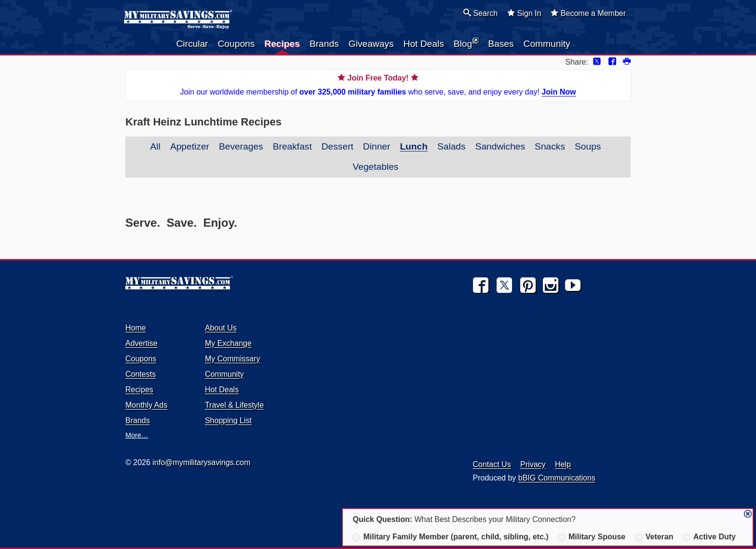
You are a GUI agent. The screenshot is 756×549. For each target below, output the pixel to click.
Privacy (533, 464)
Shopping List (228, 420)
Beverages (241, 146)
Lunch (414, 146)
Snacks (550, 146)
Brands (324, 44)
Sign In (524, 13)
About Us (221, 328)
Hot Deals (424, 44)
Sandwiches (500, 146)
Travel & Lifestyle (234, 405)
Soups (588, 146)
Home (136, 328)
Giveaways (371, 44)
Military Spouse (592, 537)
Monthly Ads (146, 405)
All (155, 146)
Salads (452, 146)
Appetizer (190, 146)
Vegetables (376, 167)
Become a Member (588, 13)
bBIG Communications (557, 478)
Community (547, 44)
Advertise (142, 343)
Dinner (377, 146)
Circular (192, 44)
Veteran (654, 537)
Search (480, 13)
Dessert (337, 146)
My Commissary (233, 359)
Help (563, 464)
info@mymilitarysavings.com (201, 462)
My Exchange (228, 343)
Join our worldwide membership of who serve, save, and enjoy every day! (378, 84)
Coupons (236, 44)
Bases (501, 44)
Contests (141, 374)
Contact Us (492, 464)
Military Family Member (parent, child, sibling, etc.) (450, 537)
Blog (466, 43)
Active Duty (709, 537)
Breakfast (292, 146)
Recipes (282, 44)
